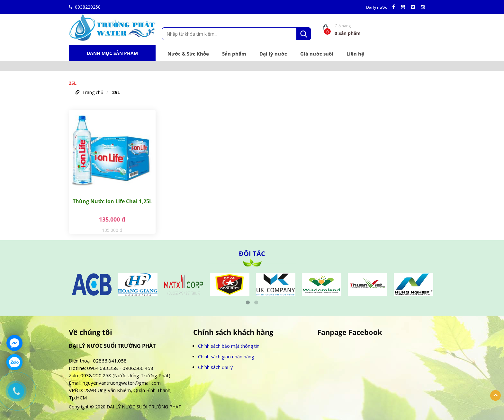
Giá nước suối (317, 54)
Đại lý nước (377, 7)
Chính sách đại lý (215, 367)
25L (116, 92)
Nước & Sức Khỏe (188, 54)
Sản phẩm (234, 54)
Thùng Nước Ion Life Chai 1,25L (112, 201)
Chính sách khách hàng (233, 332)
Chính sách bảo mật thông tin (229, 346)
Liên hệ (355, 54)
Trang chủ (93, 92)
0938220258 (85, 7)
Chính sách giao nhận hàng (226, 357)
